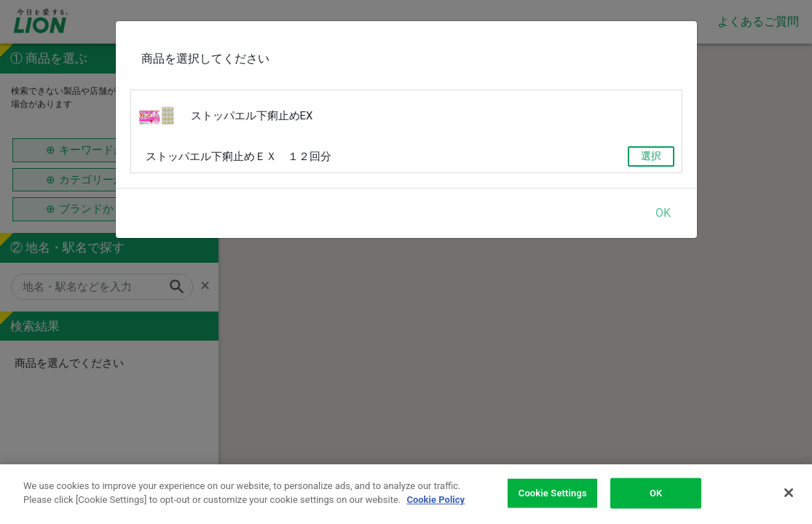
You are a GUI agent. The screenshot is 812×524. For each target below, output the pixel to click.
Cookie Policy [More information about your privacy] (435, 500)
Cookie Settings (553, 493)
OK (663, 213)
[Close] (789, 493)
